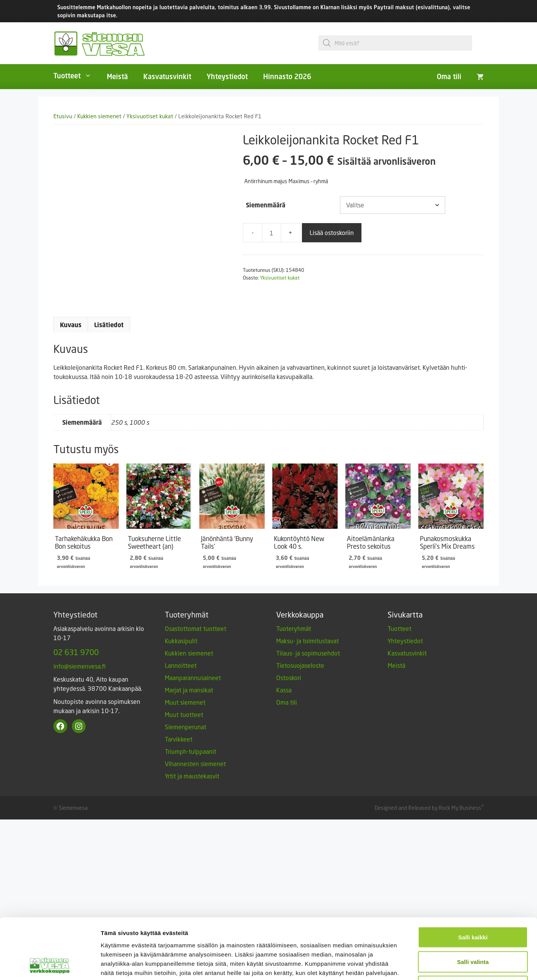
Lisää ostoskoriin (332, 233)
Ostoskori (289, 678)
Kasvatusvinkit (167, 76)
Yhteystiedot (227, 76)
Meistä (117, 76)
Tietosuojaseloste (300, 665)
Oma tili (449, 76)
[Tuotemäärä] (272, 233)
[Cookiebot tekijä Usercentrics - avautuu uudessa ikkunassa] (50, 828)
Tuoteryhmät (294, 628)
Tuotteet (76, 76)
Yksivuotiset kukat (150, 116)
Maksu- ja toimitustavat (307, 641)
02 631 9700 (76, 652)
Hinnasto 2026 (287, 76)
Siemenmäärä (266, 205)
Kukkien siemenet (99, 116)
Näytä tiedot (411, 828)
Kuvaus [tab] (71, 325)
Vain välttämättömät (473, 793)
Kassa (284, 690)
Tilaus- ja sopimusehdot (308, 653)
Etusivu (63, 116)
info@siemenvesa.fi (80, 666)
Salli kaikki (473, 744)
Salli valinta (473, 768)
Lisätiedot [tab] (109, 325)
